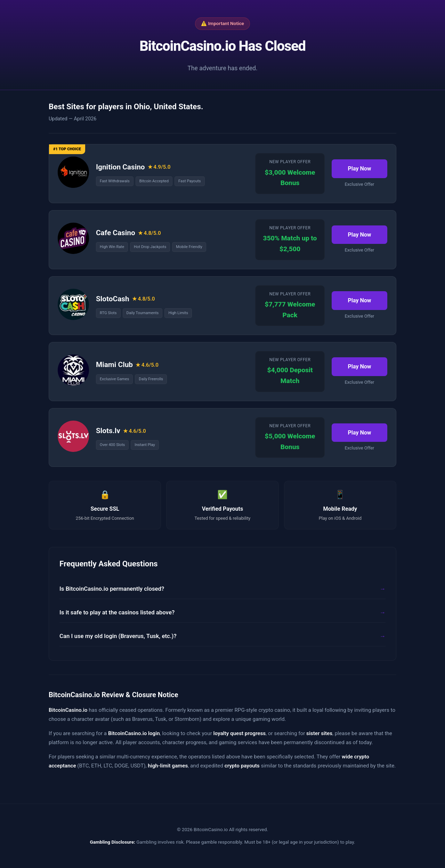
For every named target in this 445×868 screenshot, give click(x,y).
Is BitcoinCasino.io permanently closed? (112, 589)
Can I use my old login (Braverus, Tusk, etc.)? (118, 636)
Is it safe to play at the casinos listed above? (117, 612)
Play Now (359, 169)
